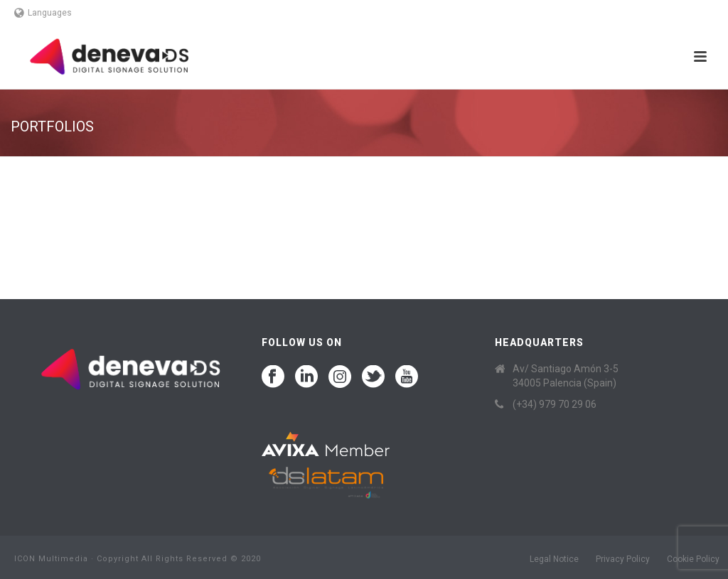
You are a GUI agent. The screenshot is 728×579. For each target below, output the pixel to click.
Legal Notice (554, 559)
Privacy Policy (623, 559)
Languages (43, 13)
